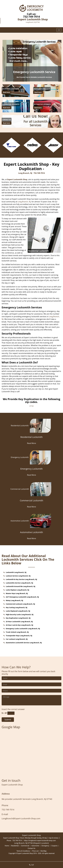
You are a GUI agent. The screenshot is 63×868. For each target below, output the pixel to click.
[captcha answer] (11, 713)
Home (7, 846)
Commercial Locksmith (32, 489)
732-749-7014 (32, 17)
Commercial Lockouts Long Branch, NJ (20, 604)
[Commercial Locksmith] (31, 502)
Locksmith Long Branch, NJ (16, 572)
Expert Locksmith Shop (17, 179)
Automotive (35, 846)
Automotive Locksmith (31, 521)
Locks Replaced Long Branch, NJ (18, 611)
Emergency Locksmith (31, 457)
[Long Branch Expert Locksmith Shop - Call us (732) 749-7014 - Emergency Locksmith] (42, 89)
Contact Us (32, 848)
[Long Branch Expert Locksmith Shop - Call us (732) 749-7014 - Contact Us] (7, 120)
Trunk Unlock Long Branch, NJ (17, 632)
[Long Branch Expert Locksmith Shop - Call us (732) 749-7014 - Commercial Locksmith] (11, 104)
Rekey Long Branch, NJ (14, 600)
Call (31, 865)
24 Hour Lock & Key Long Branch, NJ (19, 625)
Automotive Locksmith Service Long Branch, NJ (24, 643)
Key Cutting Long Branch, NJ (17, 607)
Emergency (45, 846)
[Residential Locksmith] (31, 438)
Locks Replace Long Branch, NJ (17, 590)
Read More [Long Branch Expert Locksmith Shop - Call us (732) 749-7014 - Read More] (31, 443)
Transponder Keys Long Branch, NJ (19, 636)
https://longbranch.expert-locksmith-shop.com (40, 841)
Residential (15, 846)
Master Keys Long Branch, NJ (17, 593)
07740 (31, 406)
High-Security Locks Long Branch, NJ (20, 614)
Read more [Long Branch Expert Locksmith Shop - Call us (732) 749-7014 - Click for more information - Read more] (7, 92)
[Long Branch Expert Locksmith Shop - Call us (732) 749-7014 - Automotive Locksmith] (42, 104)
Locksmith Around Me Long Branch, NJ (21, 586)
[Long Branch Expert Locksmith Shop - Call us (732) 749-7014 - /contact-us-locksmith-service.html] (32, 121)
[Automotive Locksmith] (31, 534)
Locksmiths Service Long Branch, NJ (19, 583)
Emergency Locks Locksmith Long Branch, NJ (23, 629)
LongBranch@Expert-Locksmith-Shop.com (21, 818)
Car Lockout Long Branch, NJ (17, 639)
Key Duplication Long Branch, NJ (18, 618)
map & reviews (54, 838)
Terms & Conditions (23, 851)
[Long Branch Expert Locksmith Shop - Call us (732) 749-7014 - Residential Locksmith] (11, 89)
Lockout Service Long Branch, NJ (18, 576)
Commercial (25, 846)
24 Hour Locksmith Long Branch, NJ (19, 622)
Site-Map (43, 851)
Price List (35, 851)
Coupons (54, 846)
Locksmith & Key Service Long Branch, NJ (21, 579)
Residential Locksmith (32, 425)
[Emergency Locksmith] (31, 470)
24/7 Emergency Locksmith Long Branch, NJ (22, 597)
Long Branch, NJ (25, 173)
